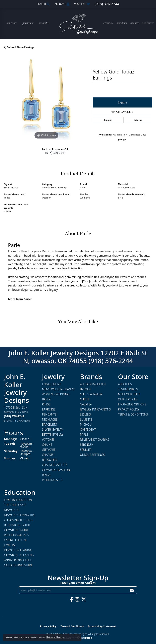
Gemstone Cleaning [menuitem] (19, 555)
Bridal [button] (12, 24)
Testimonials (128, 389)
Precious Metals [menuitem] (16, 535)
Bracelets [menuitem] (50, 424)
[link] (107, 4)
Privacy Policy (129, 409)
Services (121, 24)
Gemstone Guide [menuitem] (16, 530)
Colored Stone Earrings (20, 47)
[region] (46, 98)
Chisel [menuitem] (85, 399)
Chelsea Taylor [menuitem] (91, 394)
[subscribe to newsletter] (132, 590)
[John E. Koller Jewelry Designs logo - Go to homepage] (78, 24)
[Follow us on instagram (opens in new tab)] (77, 600)
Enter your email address (78, 583)
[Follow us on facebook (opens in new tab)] (71, 600)
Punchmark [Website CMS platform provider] (85, 638)
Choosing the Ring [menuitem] (18, 520)
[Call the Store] (14, 416)
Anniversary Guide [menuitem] (18, 560)
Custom (108, 24)
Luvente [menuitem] (86, 419)
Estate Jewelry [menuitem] (53, 435)
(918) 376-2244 (55, 153)
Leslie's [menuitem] (85, 414)
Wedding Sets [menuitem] (52, 480)
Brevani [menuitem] (86, 389)
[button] (43, 4)
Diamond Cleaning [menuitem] (18, 550)
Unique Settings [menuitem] (92, 455)
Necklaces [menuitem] (50, 419)
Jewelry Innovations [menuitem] (95, 409)
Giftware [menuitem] (49, 450)
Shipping (107, 120)
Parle (83, 188)
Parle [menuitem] (84, 435)
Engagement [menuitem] (52, 384)
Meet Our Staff (129, 394)
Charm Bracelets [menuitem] (55, 465)
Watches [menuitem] (48, 440)
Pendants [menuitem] (49, 414)
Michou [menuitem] (86, 424)
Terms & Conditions (133, 414)
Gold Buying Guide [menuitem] (18, 565)
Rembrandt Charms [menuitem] (94, 440)
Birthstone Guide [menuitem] (17, 525)
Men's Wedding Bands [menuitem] (58, 389)
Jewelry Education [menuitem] (18, 500)
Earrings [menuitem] (49, 409)
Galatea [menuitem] (86, 404)
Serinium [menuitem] (87, 445)
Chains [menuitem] (47, 445)
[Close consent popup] (78, 638)
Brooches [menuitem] (50, 460)
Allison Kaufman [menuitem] (93, 384)
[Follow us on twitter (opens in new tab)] (84, 600)
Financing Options (132, 404)
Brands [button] (44, 24)
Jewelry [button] (28, 24)
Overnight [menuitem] (88, 430)
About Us (125, 384)
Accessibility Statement (102, 626)
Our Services (128, 399)
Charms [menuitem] (48, 455)
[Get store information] (17, 421)
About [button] (134, 24)
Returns (138, 120)
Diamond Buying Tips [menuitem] (20, 515)
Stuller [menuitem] (86, 450)
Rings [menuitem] (46, 404)
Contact (147, 24)
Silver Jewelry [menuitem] (53, 430)
